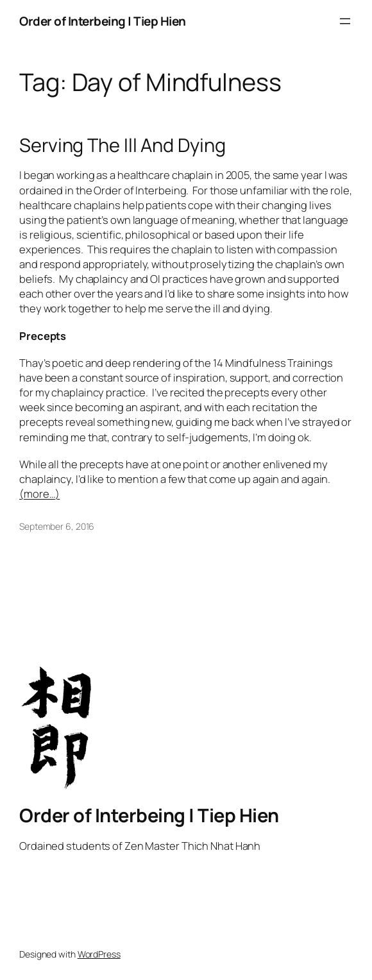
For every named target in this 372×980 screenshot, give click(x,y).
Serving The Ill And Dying (123, 145)
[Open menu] (345, 21)
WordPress (99, 954)
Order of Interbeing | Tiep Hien (103, 21)
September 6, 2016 (57, 526)
